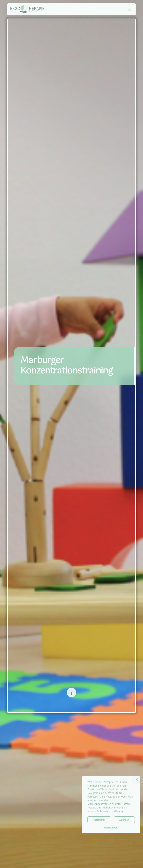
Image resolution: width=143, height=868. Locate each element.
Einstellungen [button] (111, 828)
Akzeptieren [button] (99, 820)
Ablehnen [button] (124, 820)
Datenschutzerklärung (110, 811)
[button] (137, 779)
